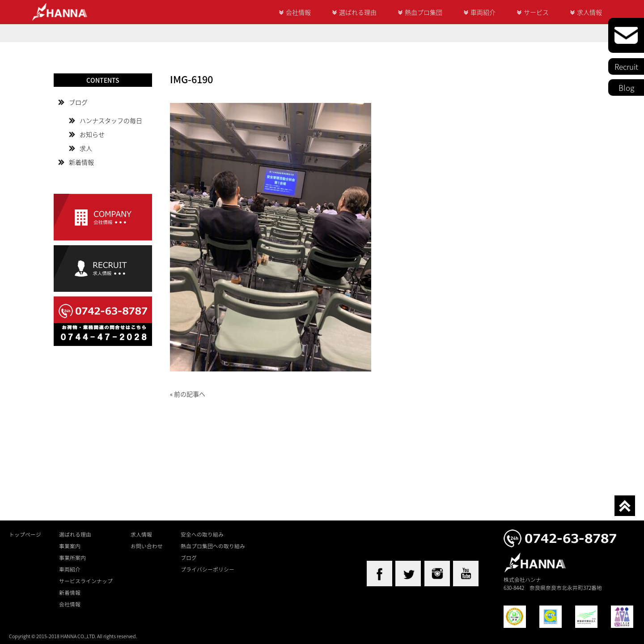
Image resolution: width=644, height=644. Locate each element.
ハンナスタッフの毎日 (111, 120)
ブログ (78, 102)
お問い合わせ (147, 546)
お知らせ (92, 134)
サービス (536, 12)
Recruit (626, 66)
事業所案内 (72, 558)
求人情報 (589, 12)
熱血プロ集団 (424, 12)
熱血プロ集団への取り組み (213, 546)
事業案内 (70, 546)
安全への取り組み (202, 534)
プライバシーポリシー (208, 569)
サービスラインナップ (86, 581)
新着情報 (81, 162)
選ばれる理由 (358, 12)
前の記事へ (190, 394)
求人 (86, 148)
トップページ (25, 534)
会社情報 (298, 12)
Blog (626, 87)
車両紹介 (483, 12)
